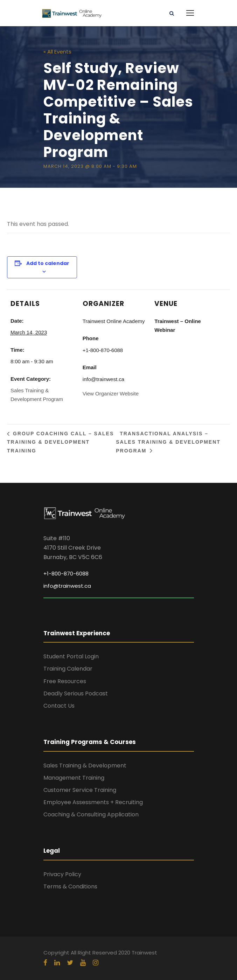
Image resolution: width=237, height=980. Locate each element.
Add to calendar (48, 263)
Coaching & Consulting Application (91, 814)
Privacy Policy (62, 874)
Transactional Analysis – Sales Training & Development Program (168, 442)
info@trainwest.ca (67, 586)
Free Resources (65, 681)
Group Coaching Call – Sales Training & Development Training (60, 442)
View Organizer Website (111, 394)
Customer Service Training (80, 790)
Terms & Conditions (70, 886)
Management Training (74, 778)
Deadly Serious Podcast (76, 693)
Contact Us (59, 706)
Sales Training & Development (85, 766)
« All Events (57, 52)
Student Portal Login (71, 656)
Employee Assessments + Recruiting (93, 802)
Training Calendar (68, 669)
